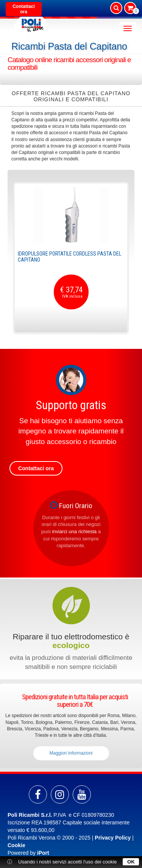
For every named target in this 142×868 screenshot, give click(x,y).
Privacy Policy (113, 838)
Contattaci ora (24, 9)
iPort (43, 853)
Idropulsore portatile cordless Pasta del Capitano (69, 257)
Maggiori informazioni (71, 753)
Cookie (16, 845)
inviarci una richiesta (74, 531)
